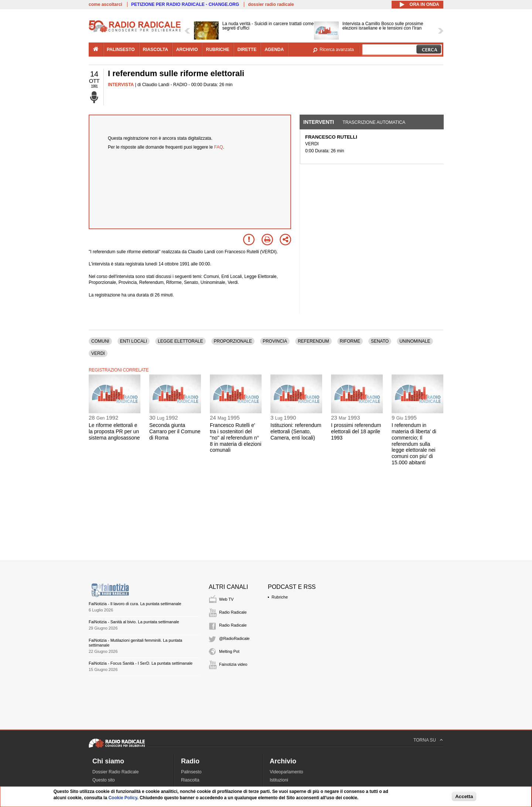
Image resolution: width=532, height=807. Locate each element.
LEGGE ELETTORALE (180, 341)
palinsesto (121, 50)
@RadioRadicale (234, 638)
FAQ (219, 147)
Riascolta (190, 780)
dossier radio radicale (271, 4)
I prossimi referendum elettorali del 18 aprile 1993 (356, 431)
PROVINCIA (275, 341)
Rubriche (280, 597)
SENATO (380, 341)
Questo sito (104, 780)
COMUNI (100, 341)
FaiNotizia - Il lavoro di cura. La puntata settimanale (135, 604)
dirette (247, 50)
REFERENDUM (313, 341)
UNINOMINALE (415, 341)
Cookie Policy (123, 798)
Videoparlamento (287, 772)
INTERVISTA (121, 85)
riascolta (156, 50)
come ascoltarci (105, 4)
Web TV (226, 599)
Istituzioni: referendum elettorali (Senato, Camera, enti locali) (296, 431)
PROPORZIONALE (233, 341)
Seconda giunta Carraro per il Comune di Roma (175, 431)
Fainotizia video (233, 664)
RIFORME (350, 341)
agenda (274, 50)
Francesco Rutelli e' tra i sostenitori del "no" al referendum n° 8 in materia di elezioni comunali (236, 438)
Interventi (319, 122)
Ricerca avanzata (337, 50)
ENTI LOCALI (134, 341)
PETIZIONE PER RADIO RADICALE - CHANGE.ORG (185, 4)
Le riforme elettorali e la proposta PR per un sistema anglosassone (114, 431)
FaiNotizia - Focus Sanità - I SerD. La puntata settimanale (141, 663)
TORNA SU (425, 740)
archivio (187, 50)
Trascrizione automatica (374, 122)
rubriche (217, 50)
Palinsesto (191, 772)
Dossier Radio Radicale (115, 772)
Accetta (464, 796)
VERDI (98, 353)
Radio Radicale (233, 612)
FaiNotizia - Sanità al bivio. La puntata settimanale (134, 622)
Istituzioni (279, 780)
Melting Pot (229, 651)
